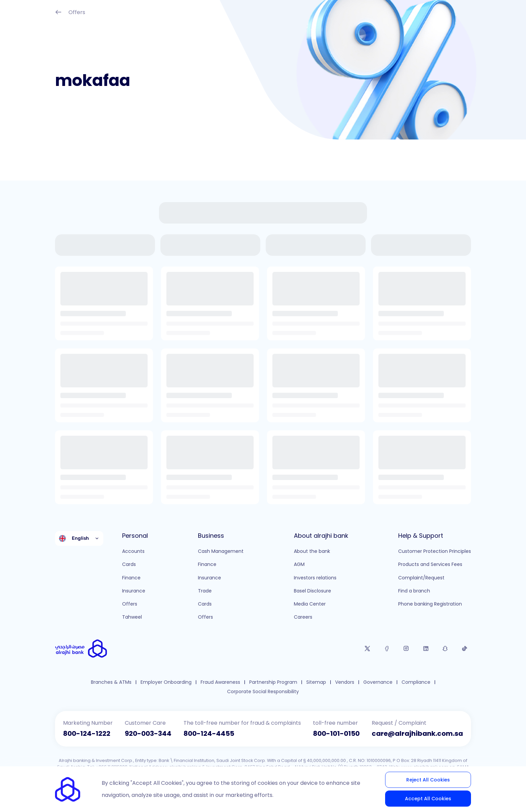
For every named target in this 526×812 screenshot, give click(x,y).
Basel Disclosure (312, 591)
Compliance (416, 682)
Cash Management (221, 551)
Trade (205, 591)
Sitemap (316, 682)
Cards (129, 564)
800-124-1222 (87, 733)
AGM (299, 564)
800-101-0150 (336, 733)
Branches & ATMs (111, 682)
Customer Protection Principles (435, 551)
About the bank (312, 551)
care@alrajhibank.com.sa (417, 733)
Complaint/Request (421, 578)
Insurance (134, 591)
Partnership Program (273, 682)
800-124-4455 (209, 733)
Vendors (345, 682)
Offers (70, 13)
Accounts (133, 551)
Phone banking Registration (430, 604)
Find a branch (414, 591)
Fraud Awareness (220, 682)
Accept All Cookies (428, 799)
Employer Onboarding (166, 682)
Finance (131, 578)
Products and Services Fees (430, 564)
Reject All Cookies (428, 780)
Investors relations (315, 578)
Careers (303, 617)
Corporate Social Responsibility (263, 692)
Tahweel (132, 617)
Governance (378, 682)
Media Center (310, 604)
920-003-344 (148, 733)
